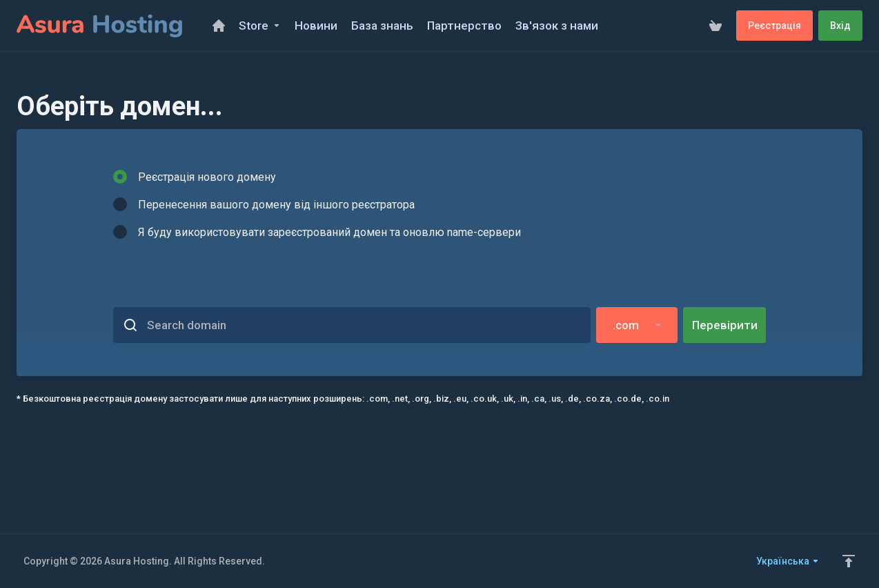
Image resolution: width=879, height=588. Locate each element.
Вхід (840, 26)
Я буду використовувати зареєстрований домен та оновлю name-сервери (317, 232)
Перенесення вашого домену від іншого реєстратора (264, 204)
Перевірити (725, 325)
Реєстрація (774, 26)
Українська (788, 561)
